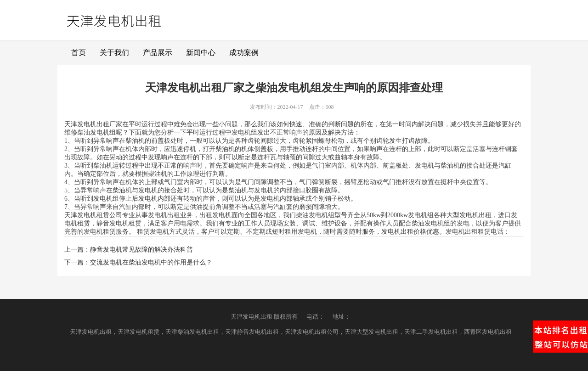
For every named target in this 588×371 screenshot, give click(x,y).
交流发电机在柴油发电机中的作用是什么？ (151, 262)
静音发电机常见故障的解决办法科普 (141, 250)
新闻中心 (201, 53)
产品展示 (158, 53)
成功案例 (244, 53)
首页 (79, 53)
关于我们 (114, 53)
